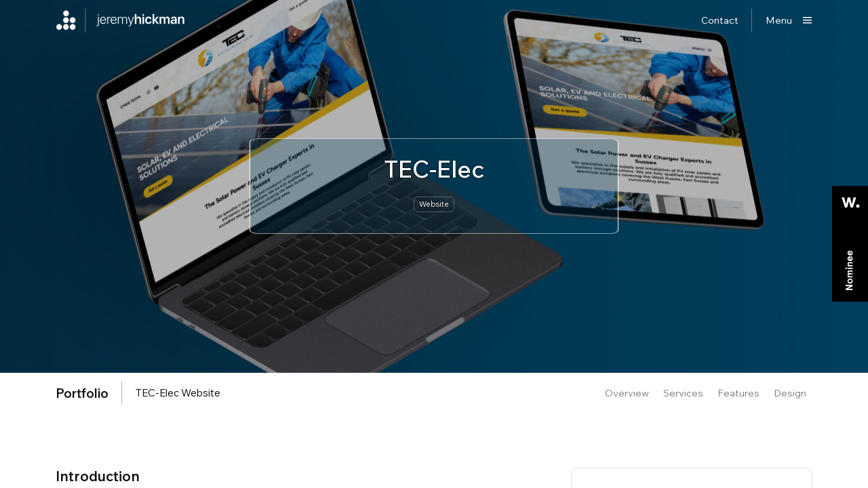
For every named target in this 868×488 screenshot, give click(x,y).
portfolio (82, 393)
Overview (627, 393)
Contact (720, 20)
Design (790, 393)
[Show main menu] (789, 20)
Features (738, 393)
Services (683, 393)
